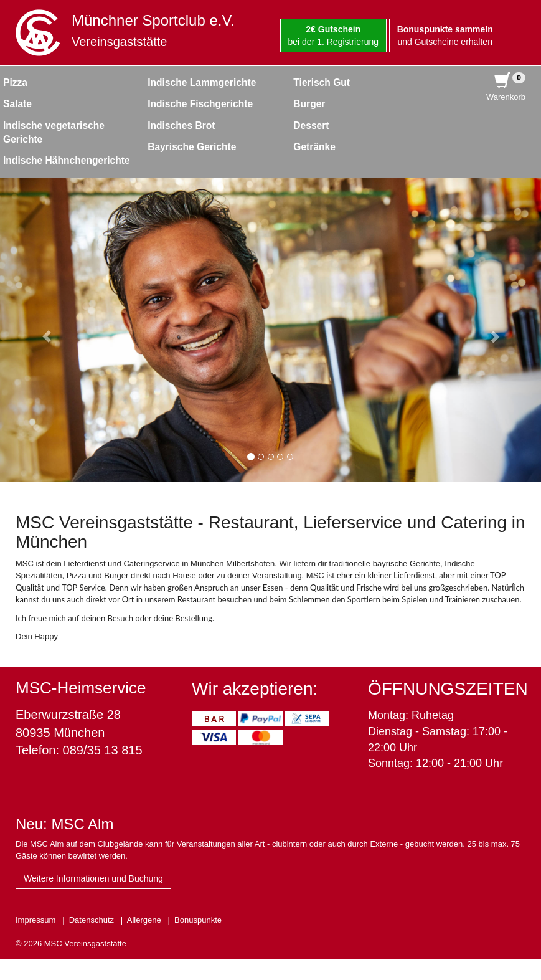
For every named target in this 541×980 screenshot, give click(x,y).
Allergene (144, 920)
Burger (309, 104)
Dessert (311, 126)
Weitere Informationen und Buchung (93, 878)
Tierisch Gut (322, 83)
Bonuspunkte (198, 920)
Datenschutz (92, 920)
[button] (40, 330)
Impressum (35, 920)
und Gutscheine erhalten (445, 36)
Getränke (314, 147)
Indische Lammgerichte (202, 83)
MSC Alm (82, 824)
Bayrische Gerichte (192, 147)
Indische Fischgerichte (200, 104)
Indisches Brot (181, 126)
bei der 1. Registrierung (334, 36)
